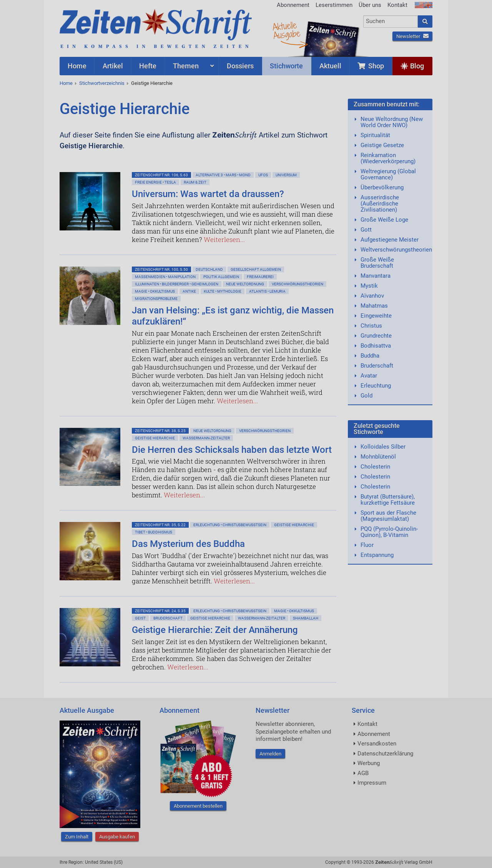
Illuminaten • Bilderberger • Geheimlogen (177, 284)
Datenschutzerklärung (385, 754)
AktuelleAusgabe (286, 30)
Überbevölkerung (382, 187)
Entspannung (377, 555)
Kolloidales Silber (383, 447)
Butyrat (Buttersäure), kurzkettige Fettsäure (388, 500)
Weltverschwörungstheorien (396, 250)
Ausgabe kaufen (117, 837)
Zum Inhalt (77, 837)
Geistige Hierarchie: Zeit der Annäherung (215, 630)
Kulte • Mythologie (223, 291)
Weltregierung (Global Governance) (388, 174)
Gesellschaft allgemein (256, 269)
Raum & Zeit (195, 182)
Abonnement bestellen (198, 806)
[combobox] (391, 22)
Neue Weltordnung (245, 284)
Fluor (367, 545)
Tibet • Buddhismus (154, 532)
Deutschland (209, 269)
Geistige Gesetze (382, 145)
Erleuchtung (376, 386)
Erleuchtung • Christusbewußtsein (230, 525)
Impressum (372, 783)
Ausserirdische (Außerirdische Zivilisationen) (380, 204)
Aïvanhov (372, 296)
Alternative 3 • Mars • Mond (223, 175)
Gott (366, 230)
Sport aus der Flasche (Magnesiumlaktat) (388, 516)
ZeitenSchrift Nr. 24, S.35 (160, 611)
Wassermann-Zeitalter (206, 438)
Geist (140, 618)
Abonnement (293, 5)
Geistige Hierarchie (152, 83)
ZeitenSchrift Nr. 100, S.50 (161, 269)
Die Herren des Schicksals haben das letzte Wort (232, 450)
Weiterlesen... (224, 239)
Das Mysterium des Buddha (188, 544)
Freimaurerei (260, 277)
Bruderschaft (168, 618)
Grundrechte (376, 336)
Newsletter (412, 36)
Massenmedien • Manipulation (165, 277)
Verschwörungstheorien (298, 284)
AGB (363, 773)
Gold (367, 396)
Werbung (369, 763)
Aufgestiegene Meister (390, 240)
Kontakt (397, 5)
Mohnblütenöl (378, 457)
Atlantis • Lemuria (267, 291)
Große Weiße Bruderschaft (377, 263)
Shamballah (306, 618)
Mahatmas (374, 306)
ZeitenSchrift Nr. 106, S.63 (161, 175)
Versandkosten (377, 744)
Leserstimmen (334, 5)
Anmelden (270, 754)
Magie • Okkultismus (155, 291)
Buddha (370, 356)
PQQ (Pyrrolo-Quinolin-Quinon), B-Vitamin (389, 532)
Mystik (369, 286)
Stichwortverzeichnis (102, 83)
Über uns (370, 5)
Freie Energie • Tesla (155, 182)
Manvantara (376, 276)
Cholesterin (375, 467)
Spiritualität (375, 135)
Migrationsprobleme (156, 299)
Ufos (263, 175)
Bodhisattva (376, 346)
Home (66, 83)
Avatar (369, 376)
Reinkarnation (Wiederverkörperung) (388, 158)
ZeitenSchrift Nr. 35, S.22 (160, 525)
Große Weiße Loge (384, 220)
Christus (371, 326)
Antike (189, 291)
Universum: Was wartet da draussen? (208, 194)
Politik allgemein (221, 277)
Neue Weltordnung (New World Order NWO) (392, 122)
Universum (286, 175)
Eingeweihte (376, 316)
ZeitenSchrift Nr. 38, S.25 (160, 431)
